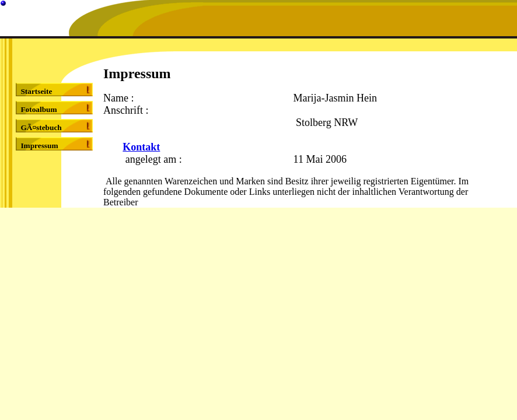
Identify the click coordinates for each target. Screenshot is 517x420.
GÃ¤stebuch (41, 127)
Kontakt (141, 147)
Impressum (39, 146)
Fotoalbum (39, 109)
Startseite (36, 91)
